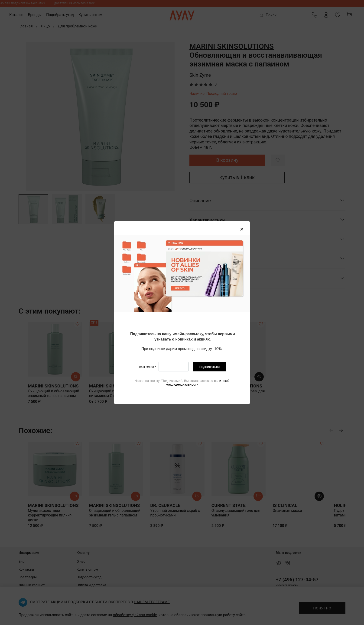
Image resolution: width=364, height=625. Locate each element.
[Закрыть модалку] (242, 229)
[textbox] (183, 337)
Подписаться (209, 367)
